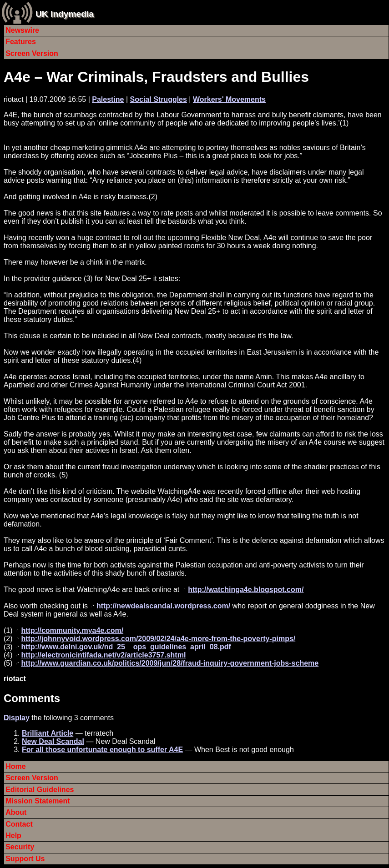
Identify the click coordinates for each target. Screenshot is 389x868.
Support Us (25, 859)
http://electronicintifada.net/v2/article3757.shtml (103, 655)
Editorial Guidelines (40, 790)
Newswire (22, 30)
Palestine (108, 99)
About (16, 812)
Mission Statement (38, 801)
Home (15, 766)
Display (17, 718)
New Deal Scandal (53, 741)
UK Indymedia (65, 14)
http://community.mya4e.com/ (72, 630)
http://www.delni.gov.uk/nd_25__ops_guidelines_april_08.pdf (126, 647)
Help (13, 835)
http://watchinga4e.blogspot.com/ (246, 590)
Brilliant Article (48, 733)
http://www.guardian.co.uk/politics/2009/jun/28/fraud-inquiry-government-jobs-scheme (170, 663)
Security (20, 847)
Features (21, 42)
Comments (32, 698)
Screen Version (32, 53)
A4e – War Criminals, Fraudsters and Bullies (156, 77)
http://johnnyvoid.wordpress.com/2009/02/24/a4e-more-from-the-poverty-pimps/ (158, 639)
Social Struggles (159, 99)
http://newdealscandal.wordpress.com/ (163, 606)
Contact (19, 824)
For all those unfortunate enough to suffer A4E (102, 750)
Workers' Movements (229, 99)
